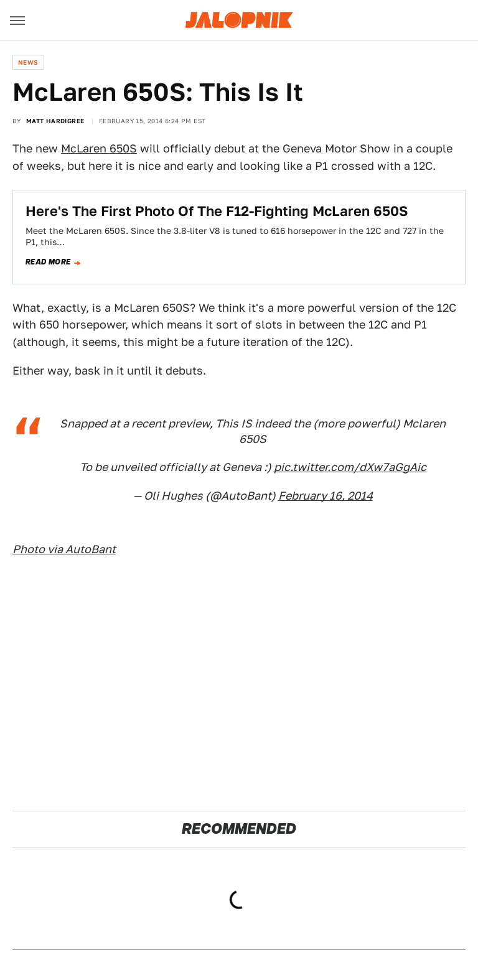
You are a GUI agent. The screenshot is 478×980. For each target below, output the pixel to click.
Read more (48, 262)
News (28, 62)
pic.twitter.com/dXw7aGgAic (350, 467)
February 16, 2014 (326, 496)
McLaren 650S (99, 148)
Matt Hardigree (55, 121)
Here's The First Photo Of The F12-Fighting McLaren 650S (217, 211)
